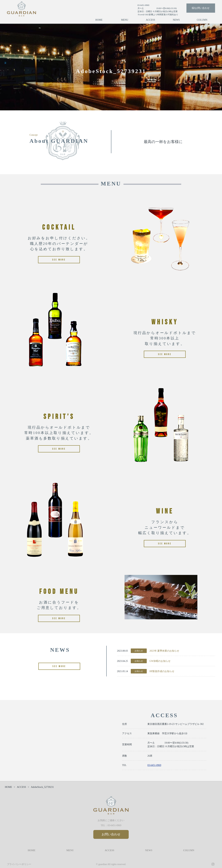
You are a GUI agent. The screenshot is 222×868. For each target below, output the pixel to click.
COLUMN (202, 20)
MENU (125, 20)
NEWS (176, 20)
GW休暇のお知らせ (160, 661)
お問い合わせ (201, 8)
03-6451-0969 (154, 765)
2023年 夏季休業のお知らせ (164, 651)
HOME (99, 20)
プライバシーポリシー (19, 864)
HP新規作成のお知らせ (162, 671)
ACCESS (150, 20)
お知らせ (139, 651)
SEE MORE (59, 666)
